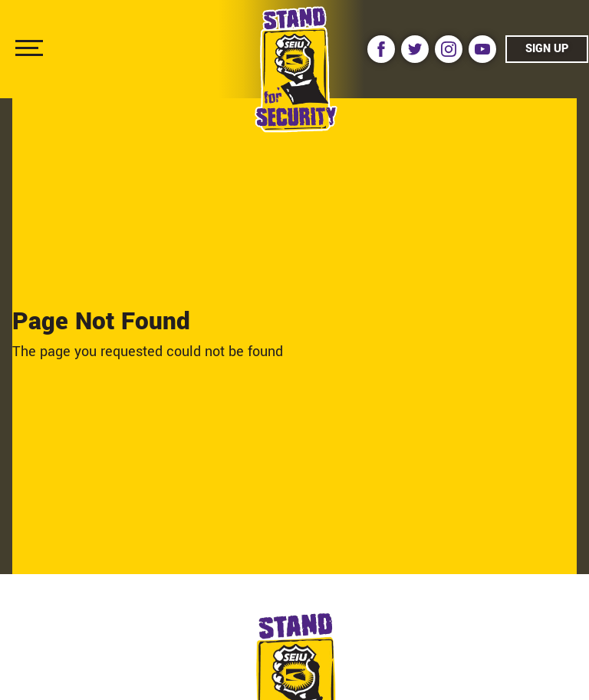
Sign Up (547, 49)
